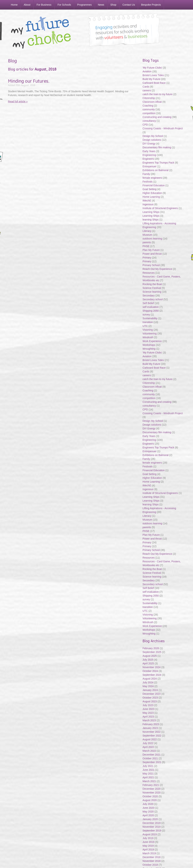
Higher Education (152, 193)
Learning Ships (151, 212)
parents (147, 242)
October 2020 (150, 796)
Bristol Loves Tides (153, 75)
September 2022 (152, 736)
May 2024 (148, 686)
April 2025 (148, 663)
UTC (145, 326)
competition (149, 113)
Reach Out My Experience (158, 269)
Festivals (147, 182)
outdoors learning (152, 239)
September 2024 (152, 675)
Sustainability (150, 318)
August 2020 (150, 800)
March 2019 (149, 853)
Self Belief (148, 303)
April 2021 (148, 777)
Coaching (148, 106)
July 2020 (148, 804)
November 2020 (152, 793)
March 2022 (149, 751)
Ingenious (148, 204)
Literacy (147, 231)
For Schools (64, 5)
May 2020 (148, 812)
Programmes (84, 5)
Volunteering (150, 334)
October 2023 (150, 698)
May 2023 (148, 713)
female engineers (152, 178)
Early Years (149, 151)
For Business (44, 5)
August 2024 (150, 679)
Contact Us (129, 5)
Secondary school (153, 299)
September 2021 (152, 762)
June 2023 (148, 709)
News (101, 5)
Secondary (149, 296)
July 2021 (148, 766)
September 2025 (152, 652)
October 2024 (150, 671)
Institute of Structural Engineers (160, 208)
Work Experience (152, 341)
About (27, 5)
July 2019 (148, 838)
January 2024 (150, 690)
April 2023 (148, 717)
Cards (146, 87)
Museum (147, 235)
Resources (149, 273)
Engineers (148, 159)
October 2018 (150, 865)
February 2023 (151, 724)
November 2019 (152, 827)
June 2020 (148, 808)
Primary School (151, 265)
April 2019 (148, 850)
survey (146, 315)
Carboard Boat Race (154, 83)
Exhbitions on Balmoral (156, 170)
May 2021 (148, 774)
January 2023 (150, 728)
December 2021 (152, 755)
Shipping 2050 (151, 311)
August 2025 (150, 656)
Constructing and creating (157, 117)
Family (146, 174)
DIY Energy (149, 144)
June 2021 (148, 770)
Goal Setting (149, 189)
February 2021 (151, 785)
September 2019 (152, 831)
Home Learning (152, 197)
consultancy (149, 121)
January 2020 (150, 819)
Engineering (149, 155)
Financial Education (154, 185)
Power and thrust (152, 254)
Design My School (153, 136)
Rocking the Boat (152, 284)
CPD (145, 125)
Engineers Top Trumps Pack (158, 163)
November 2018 (152, 861)
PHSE (146, 246)
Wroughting (149, 349)
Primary (147, 258)
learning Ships (151, 220)
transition (148, 322)
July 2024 (148, 682)
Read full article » (18, 101)
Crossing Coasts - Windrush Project (163, 128)
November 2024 (152, 667)
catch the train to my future (158, 94)
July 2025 (148, 660)
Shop (113, 5)
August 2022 (150, 739)
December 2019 (152, 823)
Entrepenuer (149, 166)
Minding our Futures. (29, 81)
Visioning (148, 330)
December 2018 (152, 857)
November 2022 (152, 732)
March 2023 (149, 720)
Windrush (148, 337)
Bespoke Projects (151, 5)
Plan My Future (151, 250)
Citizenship (149, 98)
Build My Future (151, 79)
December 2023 (152, 694)
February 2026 (151, 648)
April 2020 (148, 815)
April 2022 (148, 747)
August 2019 (150, 834)
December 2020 (152, 789)
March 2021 (149, 781)
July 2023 (148, 705)
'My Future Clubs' (152, 68)
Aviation (147, 71)
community (149, 109)
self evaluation (151, 307)
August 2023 (150, 701)
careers (147, 90)
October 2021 (150, 758)
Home (14, 5)
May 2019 (148, 846)
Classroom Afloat (152, 102)
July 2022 (148, 743)
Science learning (152, 292)
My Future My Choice (41, 33)
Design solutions (152, 140)
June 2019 (148, 842)
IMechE (147, 201)
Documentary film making (157, 147)
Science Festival (152, 288)
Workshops (149, 345)
